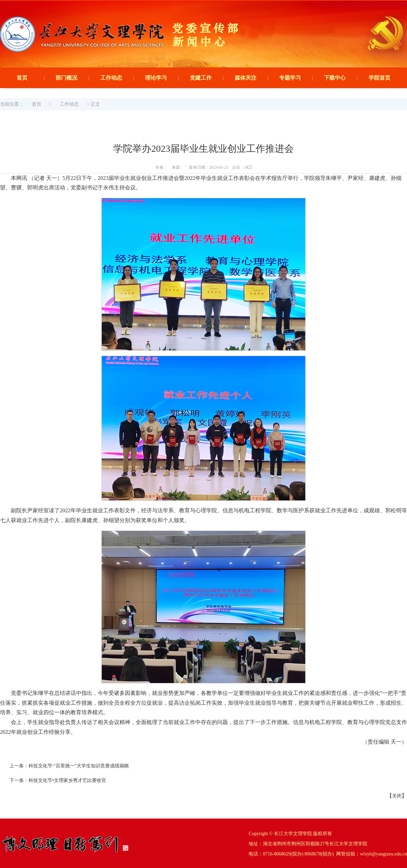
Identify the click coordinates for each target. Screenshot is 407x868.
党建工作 (201, 78)
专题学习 (290, 78)
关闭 (397, 796)
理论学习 (156, 78)
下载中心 (335, 78)
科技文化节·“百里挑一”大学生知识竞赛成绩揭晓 (79, 766)
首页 (22, 78)
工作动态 (111, 78)
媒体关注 (246, 78)
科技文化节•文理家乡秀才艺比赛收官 (67, 780)
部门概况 (66, 78)
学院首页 (380, 78)
